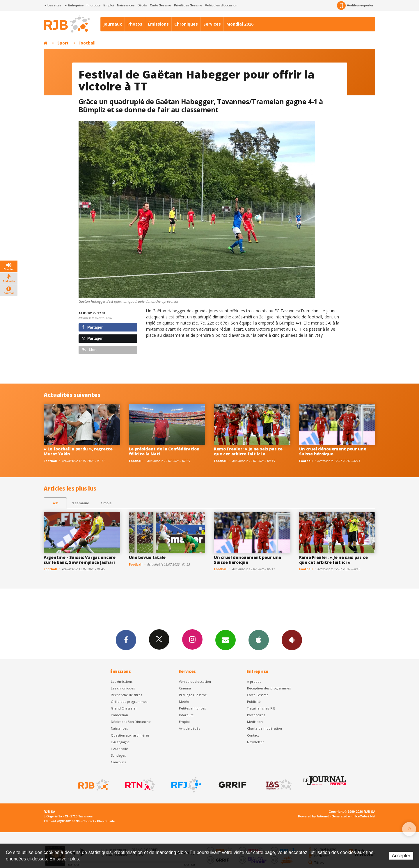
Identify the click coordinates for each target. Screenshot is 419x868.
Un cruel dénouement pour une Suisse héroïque (333, 451)
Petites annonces (192, 708)
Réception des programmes (269, 688)
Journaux (113, 24)
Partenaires (256, 715)
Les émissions (122, 681)
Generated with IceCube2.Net (354, 816)
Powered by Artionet (314, 816)
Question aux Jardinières (130, 735)
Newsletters (226, 640)
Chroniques (186, 24)
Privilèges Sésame (188, 5)
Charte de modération (264, 728)
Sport (63, 43)
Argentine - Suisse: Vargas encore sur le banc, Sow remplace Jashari (80, 560)
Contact (253, 735)
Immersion (119, 715)
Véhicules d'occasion (221, 5)
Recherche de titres (126, 695)
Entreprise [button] (74, 5)
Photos (135, 24)
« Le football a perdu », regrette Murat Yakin (78, 451)
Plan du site (106, 821)
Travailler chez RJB (261, 708)
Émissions (158, 24)
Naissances (126, 5)
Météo (184, 702)
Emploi (109, 5)
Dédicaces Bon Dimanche (131, 722)
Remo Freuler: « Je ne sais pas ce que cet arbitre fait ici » (248, 451)
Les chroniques (123, 688)
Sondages (118, 755)
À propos (254, 681)
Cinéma (185, 688)
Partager (92, 327)
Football (87, 43)
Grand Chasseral (124, 708)
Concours (118, 762)
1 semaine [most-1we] (81, 503)
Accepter (401, 856)
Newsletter (255, 742)
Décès (142, 5)
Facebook (126, 640)
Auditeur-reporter (355, 6)
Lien (89, 350)
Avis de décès (189, 728)
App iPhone (259, 640)
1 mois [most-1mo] (106, 503)
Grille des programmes (129, 702)
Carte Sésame (160, 5)
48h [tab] (55, 503)
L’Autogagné (120, 742)
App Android (292, 640)
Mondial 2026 (240, 24)
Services (212, 24)
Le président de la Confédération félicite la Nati (164, 451)
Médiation (255, 722)
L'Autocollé (119, 749)
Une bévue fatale (147, 557)
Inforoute (94, 5)
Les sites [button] (53, 5)
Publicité (254, 702)
